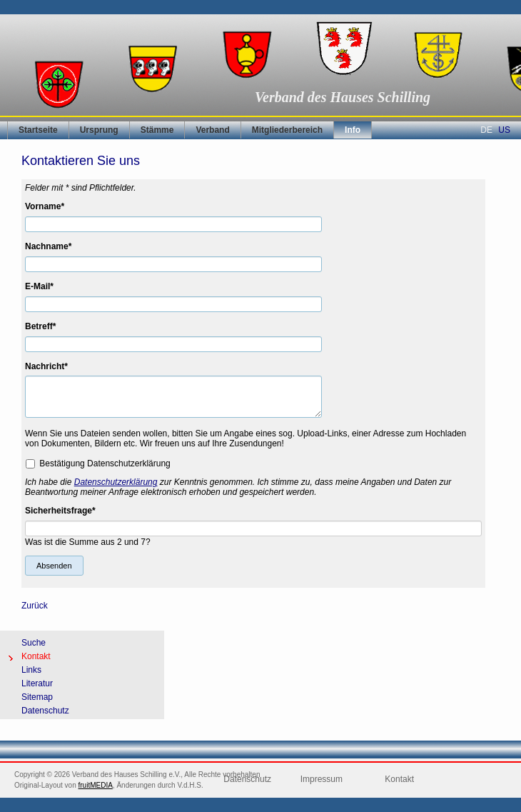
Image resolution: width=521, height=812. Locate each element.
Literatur (37, 683)
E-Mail (45, 286)
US (504, 130)
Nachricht (46, 366)
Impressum (322, 779)
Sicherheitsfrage (60, 511)
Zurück (35, 606)
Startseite (38, 130)
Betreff (45, 326)
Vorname (45, 206)
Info (353, 130)
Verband (212, 130)
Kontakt (36, 656)
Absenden (54, 566)
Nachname (48, 246)
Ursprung (99, 130)
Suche (34, 643)
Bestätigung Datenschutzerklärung (105, 463)
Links (31, 670)
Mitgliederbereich (287, 130)
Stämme (157, 130)
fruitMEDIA (96, 785)
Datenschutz (45, 711)
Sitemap (37, 697)
